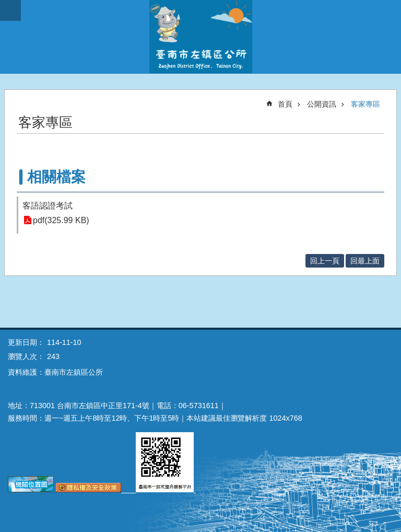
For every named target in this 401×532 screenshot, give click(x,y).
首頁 (285, 104)
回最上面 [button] (365, 261)
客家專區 (365, 104)
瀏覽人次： (26, 356)
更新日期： (26, 342)
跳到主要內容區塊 (5, 5)
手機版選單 (10, 10)
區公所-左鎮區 (200, 37)
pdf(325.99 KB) (61, 220)
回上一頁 (325, 261)
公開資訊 (322, 104)
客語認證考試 (48, 206)
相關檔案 (56, 177)
